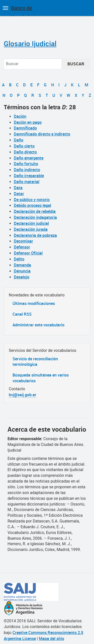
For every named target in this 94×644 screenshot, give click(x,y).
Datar (19, 194)
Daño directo (25, 152)
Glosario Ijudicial (30, 43)
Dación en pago (28, 122)
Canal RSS (22, 314)
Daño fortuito (26, 164)
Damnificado (25, 128)
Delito (19, 259)
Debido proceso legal (32, 205)
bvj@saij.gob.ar (23, 395)
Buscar (76, 64)
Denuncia (22, 271)
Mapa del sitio (52, 639)
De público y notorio (32, 200)
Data (18, 188)
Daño (19, 140)
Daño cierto (24, 146)
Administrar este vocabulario (38, 325)
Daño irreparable (29, 176)
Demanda (22, 265)
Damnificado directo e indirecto (42, 134)
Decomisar (23, 241)
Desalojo (22, 277)
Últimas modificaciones (34, 303)
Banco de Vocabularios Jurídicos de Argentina (26, 10)
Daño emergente (29, 158)
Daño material (27, 182)
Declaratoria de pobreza (35, 235)
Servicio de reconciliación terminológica (35, 362)
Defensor (22, 247)
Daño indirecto (27, 170)
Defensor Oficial (28, 253)
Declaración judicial (31, 223)
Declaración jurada (31, 229)
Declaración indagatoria (35, 217)
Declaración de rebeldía (35, 211)
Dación (20, 116)
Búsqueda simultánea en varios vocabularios (41, 378)
